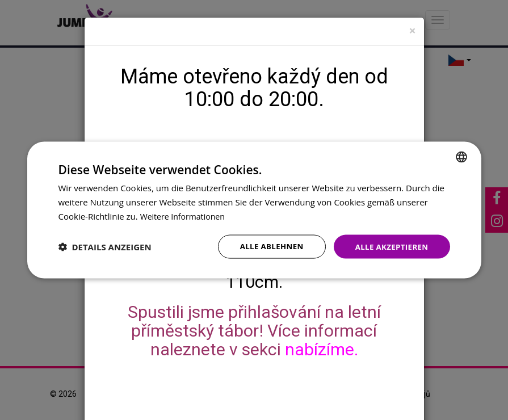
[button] (105, 246)
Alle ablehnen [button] (266, 246)
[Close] (412, 31)
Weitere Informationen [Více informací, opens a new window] (185, 215)
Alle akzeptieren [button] (389, 246)
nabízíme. (322, 349)
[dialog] (254, 210)
